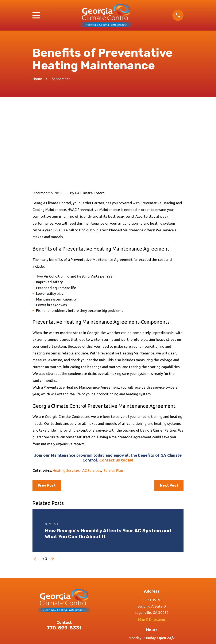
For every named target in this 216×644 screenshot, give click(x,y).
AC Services (92, 406)
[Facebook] (142, 594)
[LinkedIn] (172, 594)
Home (64, 594)
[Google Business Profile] (132, 594)
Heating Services (66, 406)
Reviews (64, 610)
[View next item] (53, 494)
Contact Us (64, 618)
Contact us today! (116, 395)
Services (64, 602)
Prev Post (47, 420)
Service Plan (113, 406)
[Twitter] (162, 594)
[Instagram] (152, 594)
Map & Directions (152, 554)
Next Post (169, 420)
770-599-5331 (64, 563)
